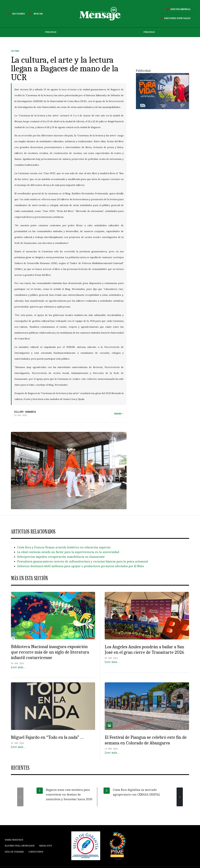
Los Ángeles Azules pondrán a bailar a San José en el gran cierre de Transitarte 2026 (144, 650)
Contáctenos (36, 852)
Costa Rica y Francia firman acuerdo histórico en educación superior (64, 547)
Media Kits (46, 846)
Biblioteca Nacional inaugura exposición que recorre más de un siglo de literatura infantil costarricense (50, 652)
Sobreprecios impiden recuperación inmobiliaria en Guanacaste (61, 557)
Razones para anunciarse (20, 846)
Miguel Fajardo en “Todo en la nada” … (47, 737)
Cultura (15, 51)
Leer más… (18, 667)
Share (118, 414)
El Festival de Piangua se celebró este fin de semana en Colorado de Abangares (146, 740)
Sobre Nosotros (14, 840)
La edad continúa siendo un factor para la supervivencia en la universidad (68, 552)
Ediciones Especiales (175, 18)
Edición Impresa (178, 9)
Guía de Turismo (14, 852)
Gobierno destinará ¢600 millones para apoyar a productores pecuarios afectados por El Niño (81, 566)
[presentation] (20, 797)
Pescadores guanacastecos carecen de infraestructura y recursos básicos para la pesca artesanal (83, 561)
